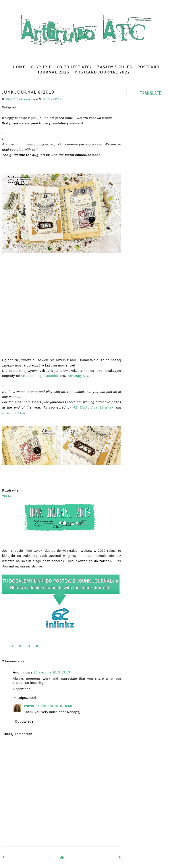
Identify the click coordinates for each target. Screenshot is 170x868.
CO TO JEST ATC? (74, 67)
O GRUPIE (41, 67)
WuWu (7, 496)
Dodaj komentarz (18, 734)
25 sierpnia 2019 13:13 (52, 672)
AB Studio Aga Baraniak (40, 376)
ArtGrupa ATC (13, 413)
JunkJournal (52, 99)
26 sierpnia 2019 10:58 (54, 706)
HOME (19, 67)
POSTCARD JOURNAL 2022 (102, 72)
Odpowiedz (22, 689)
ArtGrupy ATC (79, 376)
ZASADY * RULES (115, 67)
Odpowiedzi (27, 698)
